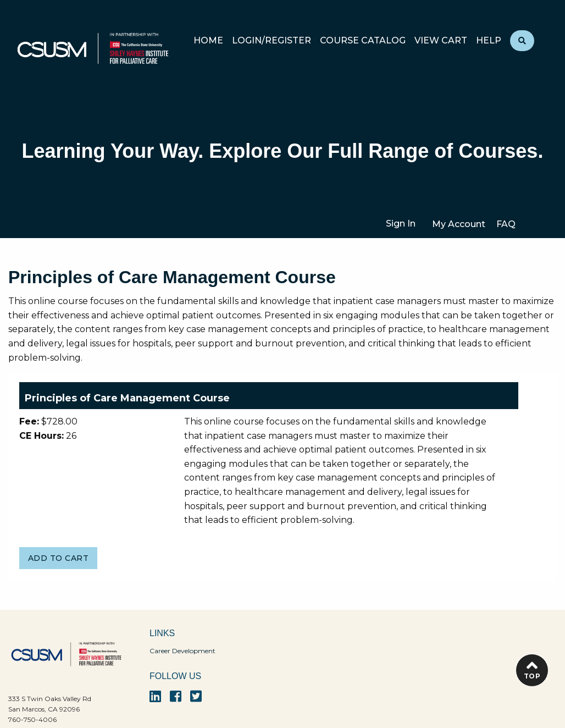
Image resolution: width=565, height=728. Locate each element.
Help (489, 41)
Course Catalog (363, 41)
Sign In (401, 224)
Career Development (182, 651)
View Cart (441, 41)
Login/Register (272, 41)
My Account (459, 224)
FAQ (506, 224)
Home (208, 41)
